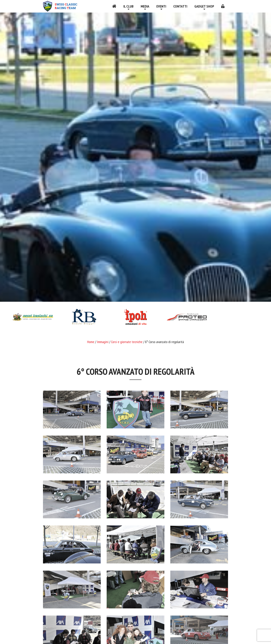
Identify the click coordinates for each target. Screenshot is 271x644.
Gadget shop (204, 6)
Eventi (161, 6)
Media (145, 6)
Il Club (128, 6)
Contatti (180, 6)
